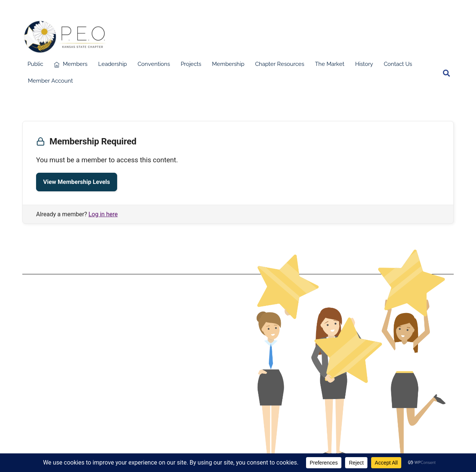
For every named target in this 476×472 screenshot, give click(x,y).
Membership (228, 64)
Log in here (103, 214)
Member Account (50, 81)
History (364, 64)
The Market (330, 64)
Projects (191, 64)
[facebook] (432, 73)
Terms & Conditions (127, 351)
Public (35, 64)
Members (71, 64)
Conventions (154, 64)
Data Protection (127, 357)
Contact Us (398, 64)
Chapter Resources (280, 64)
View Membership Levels (77, 182)
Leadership (112, 64)
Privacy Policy (127, 363)
